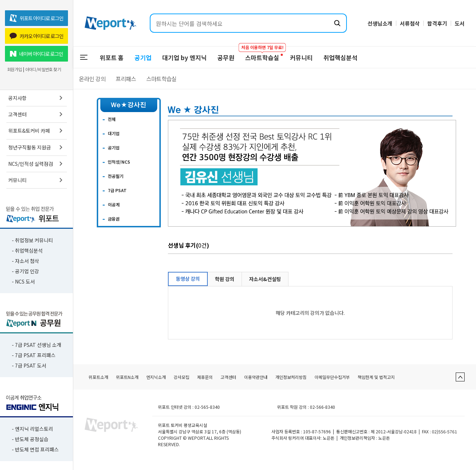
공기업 (143, 57)
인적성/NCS (119, 162)
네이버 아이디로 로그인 (36, 54)
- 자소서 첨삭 (25, 261)
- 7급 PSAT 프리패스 (34, 355)
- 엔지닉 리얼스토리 (32, 429)
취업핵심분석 (340, 57)
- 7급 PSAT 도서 (29, 365)
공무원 (226, 57)
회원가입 (15, 69)
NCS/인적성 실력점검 (37, 164)
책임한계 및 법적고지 (376, 377)
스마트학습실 (162, 79)
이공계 (114, 204)
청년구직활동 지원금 (37, 147)
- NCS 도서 (23, 281)
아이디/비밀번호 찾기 (43, 69)
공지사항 (37, 98)
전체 (112, 119)
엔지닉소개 (156, 377)
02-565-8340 (207, 407)
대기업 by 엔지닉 (184, 57)
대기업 (114, 133)
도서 (460, 23)
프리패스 (126, 79)
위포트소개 (98, 377)
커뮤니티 (37, 180)
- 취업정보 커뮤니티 (32, 240)
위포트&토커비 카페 (37, 131)
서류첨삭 (410, 23)
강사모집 (181, 377)
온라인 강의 (92, 79)
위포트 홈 (112, 57)
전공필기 (116, 176)
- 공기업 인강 (25, 271)
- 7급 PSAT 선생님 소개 (36, 345)
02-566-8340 (322, 407)
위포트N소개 (127, 377)
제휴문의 (205, 377)
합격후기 (437, 23)
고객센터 (37, 114)
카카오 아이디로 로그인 (36, 36)
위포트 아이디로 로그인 (36, 18)
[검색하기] (337, 23)
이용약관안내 (256, 377)
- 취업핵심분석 (27, 250)
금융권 (114, 219)
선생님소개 (380, 23)
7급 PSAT (117, 190)
